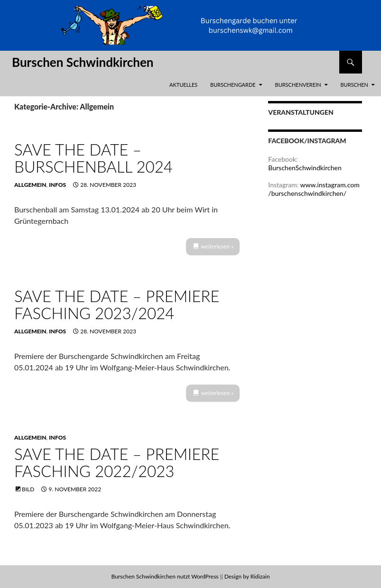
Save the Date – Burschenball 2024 (93, 158)
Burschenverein (298, 85)
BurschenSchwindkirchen (305, 168)
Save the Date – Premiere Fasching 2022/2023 (117, 462)
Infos (57, 185)
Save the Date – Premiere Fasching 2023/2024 (117, 304)
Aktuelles (183, 85)
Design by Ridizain (247, 576)
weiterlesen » (217, 246)
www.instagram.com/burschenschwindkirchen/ (314, 189)
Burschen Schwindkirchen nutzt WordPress (165, 576)
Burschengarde (233, 85)
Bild (28, 489)
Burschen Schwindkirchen (83, 62)
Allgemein (30, 185)
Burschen (354, 85)
